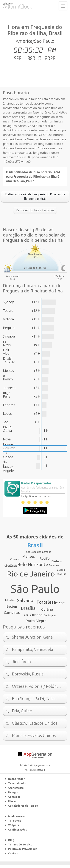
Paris (7, 396)
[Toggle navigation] (63, 6)
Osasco (15, 559)
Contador (14, 797)
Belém (12, 606)
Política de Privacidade (23, 849)
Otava (7, 431)
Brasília (28, 608)
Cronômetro (16, 788)
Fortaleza (46, 602)
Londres (9, 405)
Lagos (7, 413)
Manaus (29, 556)
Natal (26, 615)
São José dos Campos (39, 552)
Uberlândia (11, 566)
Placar (12, 801)
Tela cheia (15, 821)
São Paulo (35, 589)
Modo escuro (16, 816)
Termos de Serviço (20, 845)
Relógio (13, 792)
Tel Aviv (9, 362)
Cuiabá (61, 570)
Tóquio (8, 311)
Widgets (14, 825)
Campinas (12, 612)
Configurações (18, 830)
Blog (11, 840)
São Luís (61, 574)
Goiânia (47, 609)
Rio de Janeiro (31, 574)
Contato (13, 853)
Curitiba (36, 615)
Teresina (54, 565)
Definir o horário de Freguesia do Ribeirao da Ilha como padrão (35, 196)
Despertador (16, 779)
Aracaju (60, 602)
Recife (45, 558)
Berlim (8, 379)
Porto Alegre (36, 621)
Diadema (57, 561)
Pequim (9, 328)
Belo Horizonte (33, 564)
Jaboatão (10, 600)
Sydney (8, 302)
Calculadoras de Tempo (23, 806)
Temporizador (17, 783)
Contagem (50, 615)
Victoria (8, 319)
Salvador (26, 600)
